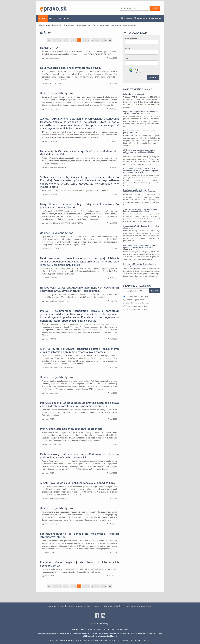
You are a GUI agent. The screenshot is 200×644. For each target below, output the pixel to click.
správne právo (81, 25)
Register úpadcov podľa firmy (135, 306)
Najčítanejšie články (137, 89)
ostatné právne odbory (131, 25)
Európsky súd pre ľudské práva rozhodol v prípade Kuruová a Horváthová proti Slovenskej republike (140, 247)
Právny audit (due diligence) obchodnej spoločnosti (71, 429)
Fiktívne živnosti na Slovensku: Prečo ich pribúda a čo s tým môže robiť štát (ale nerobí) (140, 152)
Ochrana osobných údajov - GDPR (139, 606)
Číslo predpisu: (131, 38)
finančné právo (69, 25)
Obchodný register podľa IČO (135, 300)
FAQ (123, 606)
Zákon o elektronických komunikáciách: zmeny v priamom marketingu (140, 265)
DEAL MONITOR (50, 48)
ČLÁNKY (43, 18)
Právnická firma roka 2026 (134, 94)
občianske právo (44, 25)
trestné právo (104, 25)
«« (49, 40)
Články (45, 33)
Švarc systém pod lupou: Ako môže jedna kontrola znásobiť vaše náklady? (140, 210)
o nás (62, 606)
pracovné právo (93, 25)
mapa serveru (52, 606)
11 (84, 40)
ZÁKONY (53, 18)
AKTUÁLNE (64, 18)
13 (93, 40)
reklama (70, 606)
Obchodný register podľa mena (136, 303)
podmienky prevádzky (83, 606)
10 (79, 40)
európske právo (116, 25)
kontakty (97, 606)
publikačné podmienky (110, 606)
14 (97, 40)
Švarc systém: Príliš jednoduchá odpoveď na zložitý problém (141, 227)
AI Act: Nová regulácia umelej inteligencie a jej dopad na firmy (78, 483)
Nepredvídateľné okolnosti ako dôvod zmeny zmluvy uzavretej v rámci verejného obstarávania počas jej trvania (141, 171)
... (57, 40)
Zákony (105, 624)
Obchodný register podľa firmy (136, 297)
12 (88, 40)
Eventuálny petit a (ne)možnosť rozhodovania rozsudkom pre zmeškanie (140, 191)
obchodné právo (57, 25)
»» (110, 40)
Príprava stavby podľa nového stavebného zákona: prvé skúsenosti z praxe (141, 112)
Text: (127, 58)
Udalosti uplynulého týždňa (57, 93)
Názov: (128, 48)
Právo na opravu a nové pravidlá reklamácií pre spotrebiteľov (141, 132)
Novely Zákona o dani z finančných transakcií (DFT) (71, 68)
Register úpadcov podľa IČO (135, 309)
